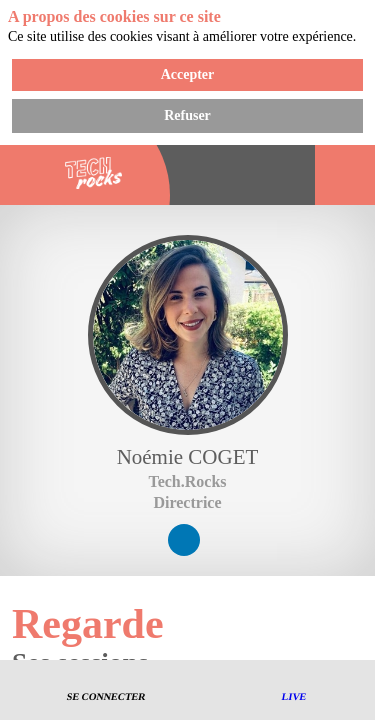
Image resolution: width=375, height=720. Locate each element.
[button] (107, 690)
